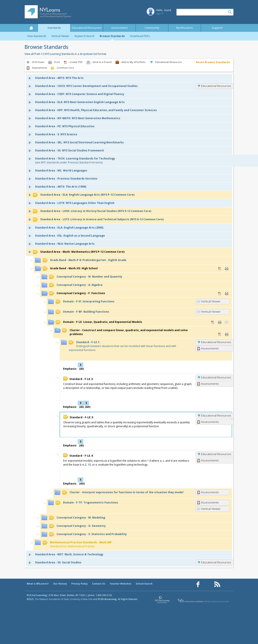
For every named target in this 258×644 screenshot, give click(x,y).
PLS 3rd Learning (37, 595)
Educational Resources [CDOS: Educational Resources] (216, 86)
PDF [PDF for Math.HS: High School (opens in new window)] (220, 269)
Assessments (210, 348)
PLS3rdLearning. (108, 599)
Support (217, 28)
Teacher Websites (121, 584)
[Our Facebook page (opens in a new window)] (198, 584)
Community (152, 28)
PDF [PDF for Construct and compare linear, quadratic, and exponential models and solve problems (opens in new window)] (220, 334)
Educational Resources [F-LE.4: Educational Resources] (216, 454)
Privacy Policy (80, 584)
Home (31, 28)
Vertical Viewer (60, 36)
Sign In (160, 13)
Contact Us (99, 584)
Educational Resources (87, 28)
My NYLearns (185, 28)
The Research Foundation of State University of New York (64, 599)
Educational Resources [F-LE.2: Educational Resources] (216, 377)
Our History (60, 584)
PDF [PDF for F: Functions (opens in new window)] (220, 293)
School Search (144, 584)
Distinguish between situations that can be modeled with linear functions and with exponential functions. (122, 346)
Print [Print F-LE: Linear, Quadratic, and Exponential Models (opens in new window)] (220, 322)
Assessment (119, 28)
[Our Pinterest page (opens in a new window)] (208, 584)
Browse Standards (112, 36)
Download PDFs (140, 36)
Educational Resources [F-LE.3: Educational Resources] (216, 415)
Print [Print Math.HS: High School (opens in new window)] (227, 269)
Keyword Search (85, 36)
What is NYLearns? (38, 584)
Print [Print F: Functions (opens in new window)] (227, 293)
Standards (54, 28)
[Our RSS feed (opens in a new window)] (217, 584)
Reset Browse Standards (213, 62)
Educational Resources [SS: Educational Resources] (216, 562)
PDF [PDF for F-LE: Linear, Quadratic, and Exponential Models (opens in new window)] (213, 322)
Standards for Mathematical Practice (78, 544)
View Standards (37, 36)
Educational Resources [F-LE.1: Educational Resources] (216, 342)
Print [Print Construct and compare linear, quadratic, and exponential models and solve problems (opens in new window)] (227, 334)
